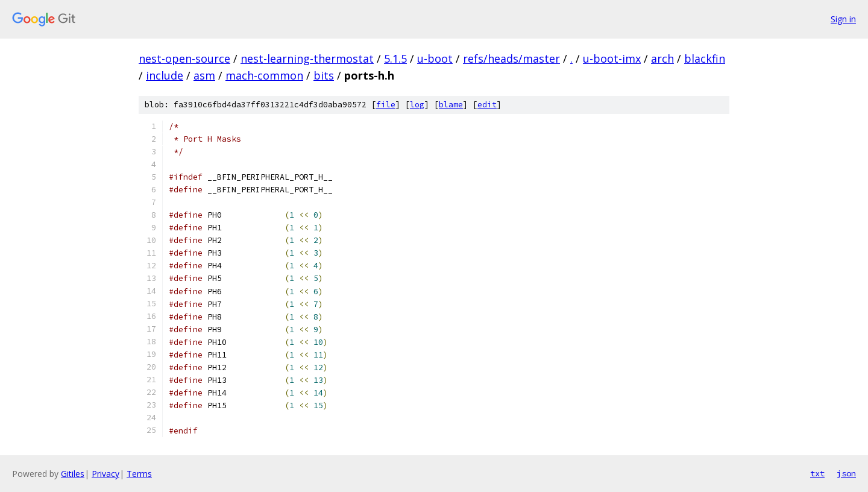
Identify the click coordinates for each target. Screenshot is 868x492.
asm (204, 75)
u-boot (435, 58)
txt (817, 473)
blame (451, 105)
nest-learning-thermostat (307, 58)
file (386, 105)
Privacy (105, 474)
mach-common (264, 75)
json (846, 473)
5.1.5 (395, 58)
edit (487, 105)
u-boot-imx (612, 58)
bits (324, 75)
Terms (139, 474)
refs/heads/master (511, 58)
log (417, 105)
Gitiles (73, 474)
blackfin (705, 58)
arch (662, 58)
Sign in (843, 19)
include (165, 75)
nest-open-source (184, 58)
